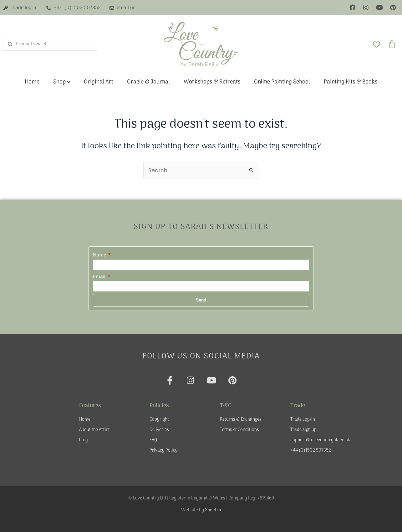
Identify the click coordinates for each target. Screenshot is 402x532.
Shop (59, 82)
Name (100, 255)
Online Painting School (282, 82)
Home (32, 82)
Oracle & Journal (148, 82)
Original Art (99, 82)
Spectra (213, 510)
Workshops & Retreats (212, 82)
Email (100, 277)
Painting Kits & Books (351, 82)
